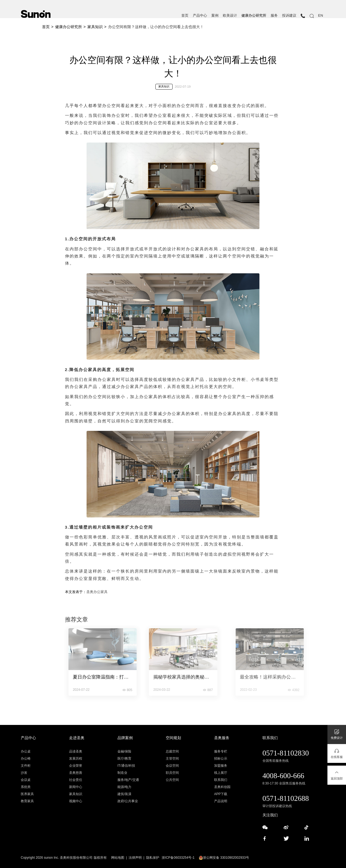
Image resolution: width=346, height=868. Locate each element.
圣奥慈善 (76, 773)
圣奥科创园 (222, 787)
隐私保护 (153, 858)
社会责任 (76, 780)
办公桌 (26, 751)
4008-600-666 (283, 776)
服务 (274, 16)
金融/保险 (124, 751)
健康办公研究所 (254, 16)
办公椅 (26, 759)
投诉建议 (289, 16)
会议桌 (26, 780)
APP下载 (221, 794)
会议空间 (172, 766)
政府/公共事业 (128, 801)
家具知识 (95, 27)
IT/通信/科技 (126, 766)
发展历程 (76, 759)
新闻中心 (76, 787)
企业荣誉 (76, 766)
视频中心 (76, 801)
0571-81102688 (286, 798)
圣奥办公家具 (97, 592)
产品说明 (221, 801)
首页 (185, 16)
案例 (215, 16)
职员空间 (172, 773)
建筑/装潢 (124, 794)
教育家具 (27, 801)
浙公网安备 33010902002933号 (224, 858)
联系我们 (221, 780)
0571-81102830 (286, 753)
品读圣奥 (76, 751)
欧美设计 (230, 16)
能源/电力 (124, 787)
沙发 (24, 773)
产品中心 (200, 16)
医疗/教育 (124, 759)
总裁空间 (172, 751)
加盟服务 (221, 766)
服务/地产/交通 (128, 780)
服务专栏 (221, 751)
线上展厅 (221, 773)
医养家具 (27, 794)
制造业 (122, 773)
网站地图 (118, 858)
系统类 (26, 787)
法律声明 (135, 858)
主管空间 (172, 759)
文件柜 (26, 766)
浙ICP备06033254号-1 (178, 858)
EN (321, 16)
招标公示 (221, 759)
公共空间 (172, 780)
